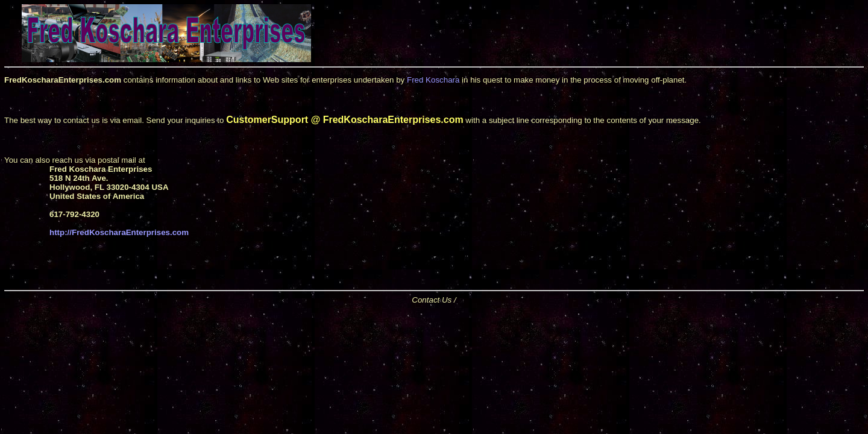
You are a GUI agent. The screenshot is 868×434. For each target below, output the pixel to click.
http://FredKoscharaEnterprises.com (119, 232)
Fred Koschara (433, 80)
